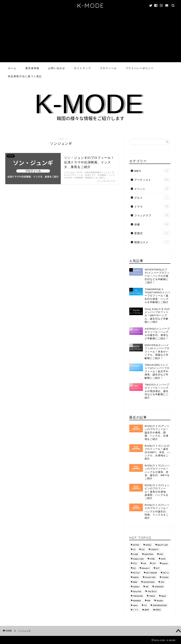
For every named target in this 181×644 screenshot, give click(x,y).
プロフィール (108, 68)
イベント (152, 189)
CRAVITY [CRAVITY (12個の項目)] (155, 550)
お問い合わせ (57, 68)
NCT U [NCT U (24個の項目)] (166, 573)
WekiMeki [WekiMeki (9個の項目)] (137, 601)
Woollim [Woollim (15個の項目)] (160, 601)
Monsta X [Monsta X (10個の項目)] (146, 568)
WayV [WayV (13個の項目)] (164, 596)
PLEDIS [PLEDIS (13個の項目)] (165, 578)
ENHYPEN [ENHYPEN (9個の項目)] (149, 554)
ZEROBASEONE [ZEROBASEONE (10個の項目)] (160, 605)
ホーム (12, 68)
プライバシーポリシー (140, 68)
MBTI (152, 171)
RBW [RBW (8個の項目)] (135, 582)
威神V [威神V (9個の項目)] (147, 610)
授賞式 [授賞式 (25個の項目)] (158, 610)
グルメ (152, 197)
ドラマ (152, 206)
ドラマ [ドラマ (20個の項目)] (136, 610)
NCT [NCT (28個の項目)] (158, 568)
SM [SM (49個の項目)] (147, 587)
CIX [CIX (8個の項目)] (143, 550)
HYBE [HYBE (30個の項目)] (152, 559)
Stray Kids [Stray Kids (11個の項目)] (137, 592)
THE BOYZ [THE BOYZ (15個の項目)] (152, 592)
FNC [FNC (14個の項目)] (161, 554)
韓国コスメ (152, 242)
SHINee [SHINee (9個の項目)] (136, 587)
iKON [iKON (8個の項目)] (163, 559)
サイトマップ (82, 68)
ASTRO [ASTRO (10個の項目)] (136, 545)
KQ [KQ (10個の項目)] (134, 568)
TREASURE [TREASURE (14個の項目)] (138, 596)
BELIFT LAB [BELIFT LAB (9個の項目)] (163, 545)
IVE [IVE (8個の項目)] (145, 564)
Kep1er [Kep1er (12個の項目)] (165, 564)
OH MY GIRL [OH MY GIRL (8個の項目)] (150, 578)
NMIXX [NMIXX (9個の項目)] (136, 578)
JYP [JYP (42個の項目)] (154, 564)
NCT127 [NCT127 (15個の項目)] (136, 573)
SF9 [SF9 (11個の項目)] (162, 582)
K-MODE (90, 6)
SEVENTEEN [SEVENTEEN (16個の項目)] (149, 582)
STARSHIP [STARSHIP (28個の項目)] (159, 587)
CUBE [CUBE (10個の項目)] (136, 554)
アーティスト (152, 180)
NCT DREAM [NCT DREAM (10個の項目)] (152, 573)
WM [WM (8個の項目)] (149, 601)
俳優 (152, 224)
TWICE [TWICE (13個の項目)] (152, 596)
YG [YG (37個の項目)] (145, 605)
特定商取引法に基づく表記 (25, 76)
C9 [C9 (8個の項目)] (134, 550)
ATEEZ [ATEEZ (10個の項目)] (148, 545)
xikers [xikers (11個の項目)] (135, 605)
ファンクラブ (152, 215)
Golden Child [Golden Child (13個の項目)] (138, 559)
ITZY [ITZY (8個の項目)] (135, 564)
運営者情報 (32, 68)
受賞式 (152, 233)
